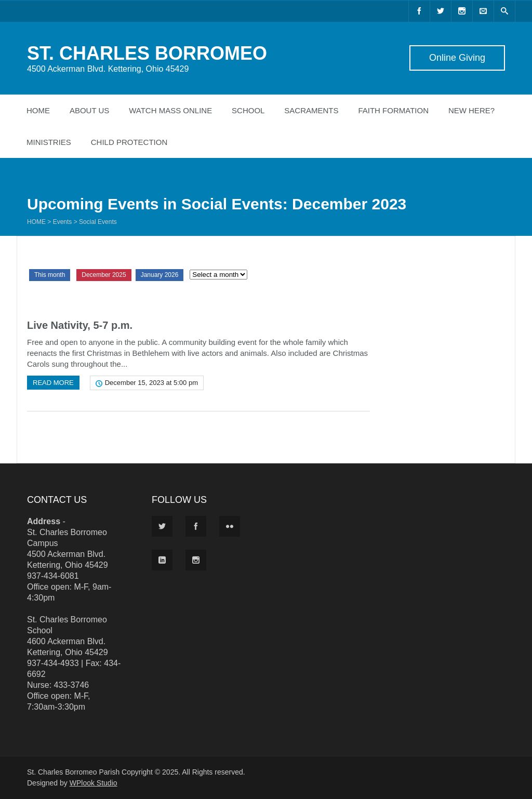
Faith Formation (393, 110)
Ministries (49, 142)
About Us (89, 110)
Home (38, 110)
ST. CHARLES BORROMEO (147, 53)
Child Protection (129, 142)
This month (50, 275)
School (248, 110)
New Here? (471, 110)
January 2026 (160, 275)
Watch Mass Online (170, 110)
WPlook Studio (94, 783)
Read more (53, 383)
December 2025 (104, 275)
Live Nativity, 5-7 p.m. (80, 325)
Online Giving (457, 58)
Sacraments (311, 110)
